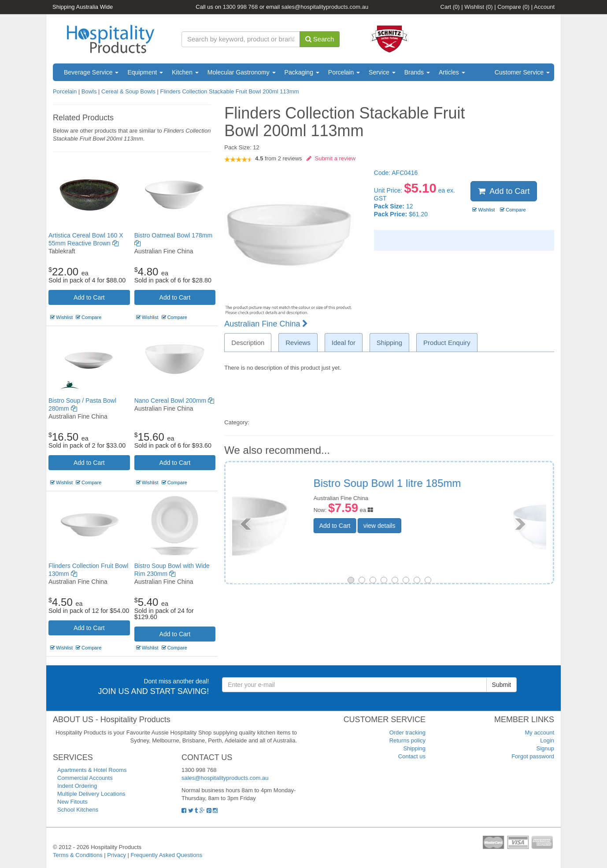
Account (544, 7)
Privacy (117, 855)
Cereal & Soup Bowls (128, 91)
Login (547, 740)
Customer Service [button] (522, 72)
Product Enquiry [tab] (447, 343)
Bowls (89, 91)
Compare (513, 7)
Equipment (145, 72)
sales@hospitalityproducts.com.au (325, 7)
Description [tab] (248, 343)
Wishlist (478, 7)
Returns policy (407, 740)
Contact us (412, 756)
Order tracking (407, 733)
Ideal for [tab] (344, 343)
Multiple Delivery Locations (91, 794)
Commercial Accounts (85, 778)
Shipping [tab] (389, 343)
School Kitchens (78, 810)
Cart (450, 7)
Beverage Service (91, 72)
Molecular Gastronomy (242, 72)
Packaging (302, 72)
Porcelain (344, 72)
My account (540, 733)
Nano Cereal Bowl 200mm (174, 401)
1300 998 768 (241, 7)
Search (320, 39)
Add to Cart (89, 297)
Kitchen (185, 72)
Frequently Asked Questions (167, 855)
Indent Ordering (77, 786)
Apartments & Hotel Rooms (92, 770)
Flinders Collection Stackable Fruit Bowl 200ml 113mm (230, 91)
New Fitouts (72, 802)
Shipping (414, 748)
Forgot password (533, 756)
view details (434, 538)
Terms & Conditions (78, 855)
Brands (417, 72)
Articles (452, 72)
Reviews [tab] (298, 343)
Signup (545, 748)
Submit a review (331, 158)
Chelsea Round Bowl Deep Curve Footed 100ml (448, 489)
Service (382, 72)
